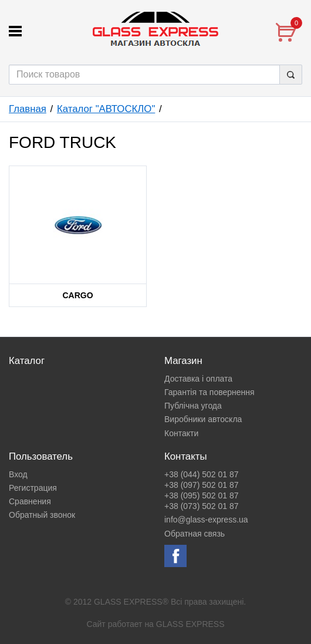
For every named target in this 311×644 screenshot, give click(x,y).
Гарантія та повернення (209, 392)
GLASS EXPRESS (190, 624)
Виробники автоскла (203, 419)
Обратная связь (195, 534)
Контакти (181, 433)
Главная (28, 109)
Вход (18, 474)
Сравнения (30, 501)
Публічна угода (193, 406)
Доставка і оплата (198, 379)
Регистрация (33, 488)
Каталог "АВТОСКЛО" (106, 109)
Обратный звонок (42, 515)
